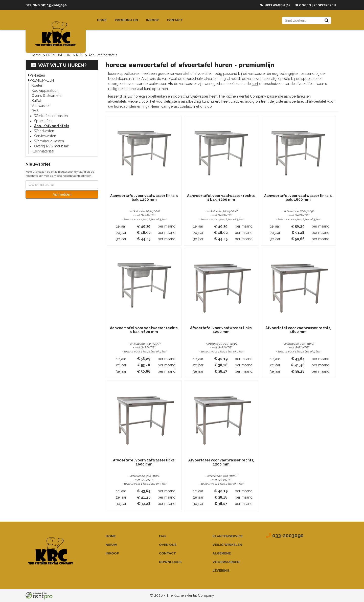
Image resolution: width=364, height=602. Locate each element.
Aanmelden (62, 194)
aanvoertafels (295, 96)
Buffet (36, 101)
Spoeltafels (43, 121)
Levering (221, 571)
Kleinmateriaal (43, 151)
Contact (175, 20)
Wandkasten (44, 131)
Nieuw (111, 545)
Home (102, 20)
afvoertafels (118, 101)
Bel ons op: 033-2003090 (46, 5)
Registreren (325, 5)
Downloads (170, 562)
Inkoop (152, 20)
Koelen (37, 85)
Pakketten (37, 75)
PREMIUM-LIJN (58, 55)
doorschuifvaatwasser (191, 96)
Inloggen (302, 5)
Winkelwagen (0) (275, 5)
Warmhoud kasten (49, 141)
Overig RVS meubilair (52, 146)
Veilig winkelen (227, 545)
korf (255, 84)
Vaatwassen (41, 106)
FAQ (162, 536)
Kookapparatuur (45, 91)
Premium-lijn (126, 20)
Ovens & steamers (47, 96)
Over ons (168, 545)
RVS (79, 55)
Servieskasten (45, 136)
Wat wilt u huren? (59, 65)
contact (186, 106)
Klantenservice (228, 536)
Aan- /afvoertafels (52, 126)
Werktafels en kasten (51, 116)
